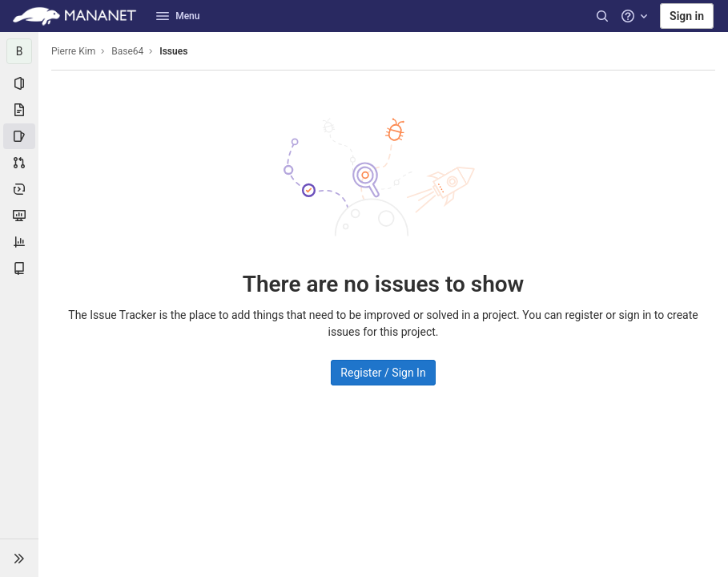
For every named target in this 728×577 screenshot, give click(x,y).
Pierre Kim (73, 51)
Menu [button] (178, 16)
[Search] (602, 16)
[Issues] (19, 136)
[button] (19, 558)
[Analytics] (19, 242)
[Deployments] (19, 189)
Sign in (687, 16)
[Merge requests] (19, 163)
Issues (173, 51)
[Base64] (19, 51)
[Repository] (19, 110)
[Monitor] (19, 216)
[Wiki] (19, 268)
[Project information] (19, 83)
